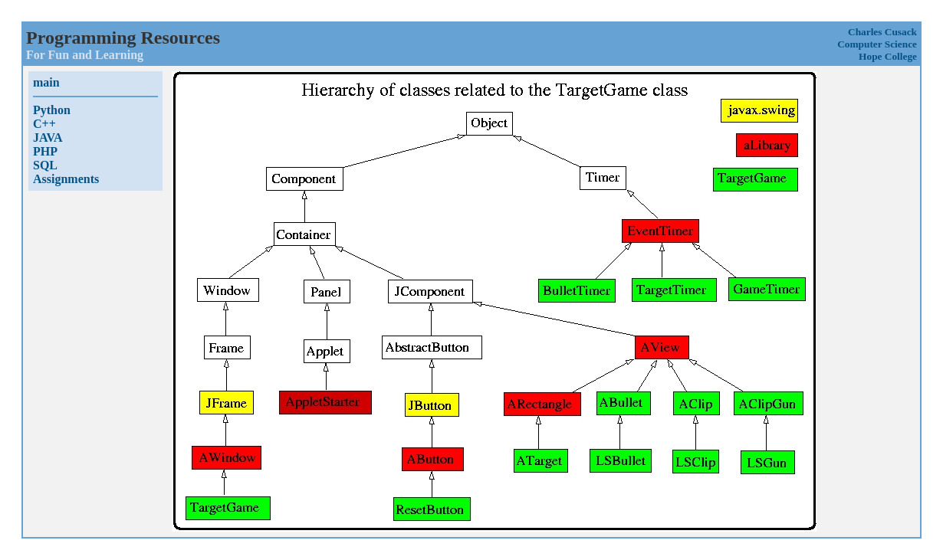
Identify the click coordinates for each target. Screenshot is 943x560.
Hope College (888, 56)
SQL (45, 165)
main (46, 82)
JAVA (48, 138)
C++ (44, 124)
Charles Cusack (882, 32)
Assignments (66, 179)
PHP (45, 151)
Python (52, 110)
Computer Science (877, 44)
